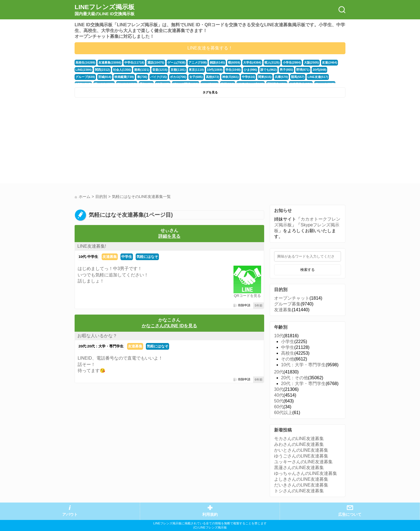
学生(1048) (233, 70)
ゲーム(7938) (177, 62)
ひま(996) (250, 70)
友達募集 (110, 257)
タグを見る (210, 92)
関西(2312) (102, 70)
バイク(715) (159, 77)
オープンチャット (292, 298)
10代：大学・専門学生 (303, 365)
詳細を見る (169, 236)
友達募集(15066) (110, 62)
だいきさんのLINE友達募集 (301, 485)
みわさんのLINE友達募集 (299, 444)
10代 (279, 336)
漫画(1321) (142, 70)
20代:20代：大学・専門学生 (101, 346)
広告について (350, 515)
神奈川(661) (230, 77)
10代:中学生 (88, 257)
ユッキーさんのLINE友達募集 (303, 462)
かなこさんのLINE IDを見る (170, 326)
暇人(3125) (272, 62)
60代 (279, 407)
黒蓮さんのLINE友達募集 (299, 468)
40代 (279, 395)
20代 (279, 372)
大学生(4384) (252, 62)
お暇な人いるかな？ (97, 336)
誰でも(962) (269, 70)
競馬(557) (298, 77)
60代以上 (283, 413)
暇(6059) (234, 62)
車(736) (142, 77)
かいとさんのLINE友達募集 (301, 450)
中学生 (127, 257)
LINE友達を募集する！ (210, 48)
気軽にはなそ (147, 257)
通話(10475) (156, 62)
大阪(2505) (312, 62)
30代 (279, 389)
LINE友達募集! (92, 246)
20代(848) (319, 70)
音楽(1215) (160, 70)
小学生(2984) (292, 62)
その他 (288, 359)
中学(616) (249, 77)
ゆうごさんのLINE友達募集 (301, 456)
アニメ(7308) (198, 62)
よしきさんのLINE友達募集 (301, 479)
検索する (308, 270)
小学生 (288, 342)
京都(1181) (178, 70)
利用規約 (210, 515)
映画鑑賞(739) (124, 77)
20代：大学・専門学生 (303, 384)
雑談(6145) (217, 62)
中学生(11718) (134, 62)
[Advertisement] (142, 142)
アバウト (70, 515)
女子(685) (196, 77)
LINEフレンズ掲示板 (105, 10)
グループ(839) (85, 77)
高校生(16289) (85, 62)
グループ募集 (287, 304)
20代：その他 (295, 378)
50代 (279, 401)
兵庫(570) (281, 77)
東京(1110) (196, 70)
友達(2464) (330, 62)
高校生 (288, 353)
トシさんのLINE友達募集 (299, 491)
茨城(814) (105, 77)
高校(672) (213, 77)
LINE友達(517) (318, 77)
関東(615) (265, 77)
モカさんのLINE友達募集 (299, 439)
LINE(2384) (84, 70)
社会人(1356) (122, 70)
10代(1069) (215, 70)
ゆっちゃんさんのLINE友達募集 (306, 473)
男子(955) (286, 70)
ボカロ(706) (178, 77)
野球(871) (303, 70)
